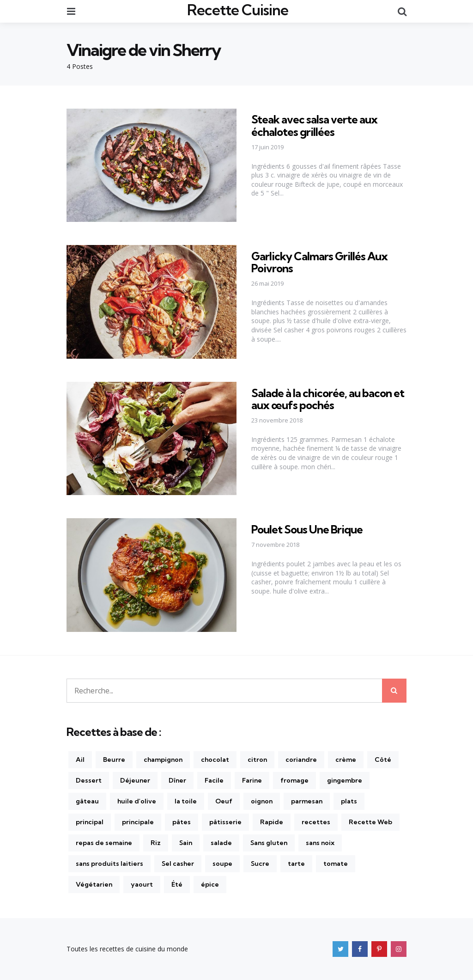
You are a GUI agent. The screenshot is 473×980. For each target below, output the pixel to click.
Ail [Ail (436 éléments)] (80, 759)
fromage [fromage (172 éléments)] (294, 780)
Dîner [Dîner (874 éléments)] (177, 780)
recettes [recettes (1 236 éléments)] (316, 822)
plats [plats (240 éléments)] (349, 801)
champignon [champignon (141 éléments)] (163, 759)
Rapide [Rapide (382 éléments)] (272, 822)
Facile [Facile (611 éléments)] (214, 780)
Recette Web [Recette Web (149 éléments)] (370, 822)
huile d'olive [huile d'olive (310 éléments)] (137, 801)
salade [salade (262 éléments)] (221, 843)
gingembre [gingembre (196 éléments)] (345, 780)
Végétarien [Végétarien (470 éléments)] (94, 884)
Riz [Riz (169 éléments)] (156, 843)
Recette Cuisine (238, 10)
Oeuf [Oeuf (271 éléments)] (224, 801)
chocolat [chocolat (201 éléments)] (215, 759)
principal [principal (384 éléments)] (90, 822)
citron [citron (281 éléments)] (257, 759)
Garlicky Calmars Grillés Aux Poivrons (319, 262)
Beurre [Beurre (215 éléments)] (114, 759)
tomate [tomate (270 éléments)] (336, 864)
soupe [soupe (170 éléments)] (222, 864)
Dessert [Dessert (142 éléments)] (89, 780)
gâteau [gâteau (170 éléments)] (87, 801)
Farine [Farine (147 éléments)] (252, 780)
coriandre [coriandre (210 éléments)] (301, 759)
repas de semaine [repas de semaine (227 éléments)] (104, 843)
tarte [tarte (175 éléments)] (296, 864)
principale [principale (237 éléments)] (138, 822)
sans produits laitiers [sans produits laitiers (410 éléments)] (109, 864)
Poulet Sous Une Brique (307, 529)
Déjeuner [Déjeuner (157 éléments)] (135, 780)
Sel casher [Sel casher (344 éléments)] (178, 864)
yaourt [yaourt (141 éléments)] (142, 884)
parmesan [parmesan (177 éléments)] (307, 801)
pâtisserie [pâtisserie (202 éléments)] (225, 822)
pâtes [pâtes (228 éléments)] (182, 822)
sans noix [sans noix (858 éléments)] (320, 843)
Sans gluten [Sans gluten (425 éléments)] (269, 843)
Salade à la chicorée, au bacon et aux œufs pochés (328, 399)
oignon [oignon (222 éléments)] (262, 801)
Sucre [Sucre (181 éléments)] (260, 864)
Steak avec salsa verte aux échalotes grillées (314, 125)
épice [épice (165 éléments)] (210, 884)
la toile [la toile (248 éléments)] (186, 801)
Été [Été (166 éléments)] (177, 884)
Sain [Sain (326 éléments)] (186, 843)
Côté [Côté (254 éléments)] (383, 759)
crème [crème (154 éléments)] (346, 759)
